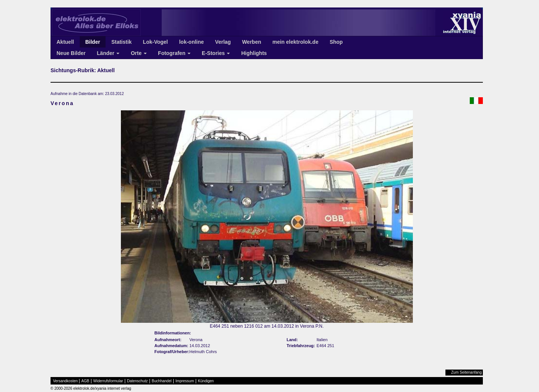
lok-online (191, 42)
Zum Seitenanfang (466, 372)
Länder (108, 53)
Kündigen (206, 381)
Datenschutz (137, 381)
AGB (85, 381)
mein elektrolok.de (296, 42)
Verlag (223, 42)
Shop (336, 42)
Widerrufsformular (108, 381)
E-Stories (216, 53)
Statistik (121, 42)
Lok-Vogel (156, 42)
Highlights (254, 53)
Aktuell (65, 42)
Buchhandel (162, 381)
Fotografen (174, 53)
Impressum (185, 381)
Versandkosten (66, 381)
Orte (139, 53)
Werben (252, 42)
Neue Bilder (71, 53)
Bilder (93, 42)
